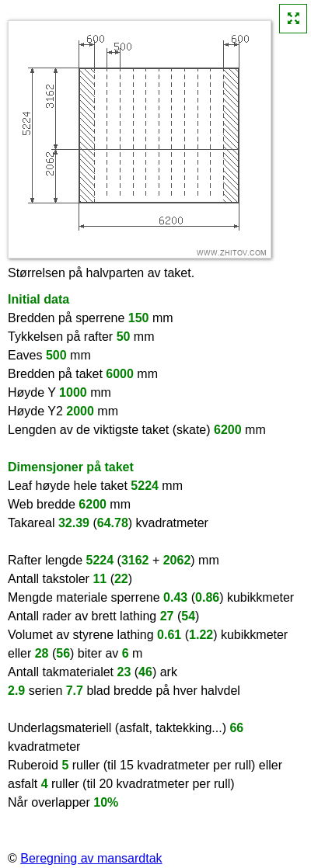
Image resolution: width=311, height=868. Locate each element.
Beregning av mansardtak (91, 858)
